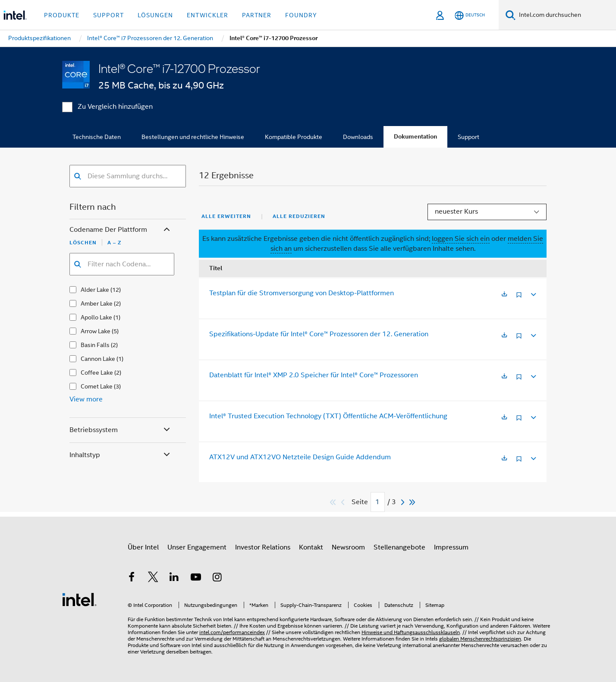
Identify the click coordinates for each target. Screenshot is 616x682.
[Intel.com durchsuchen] (566, 15)
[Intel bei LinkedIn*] (174, 578)
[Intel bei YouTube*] (196, 578)
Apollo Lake (96, 317)
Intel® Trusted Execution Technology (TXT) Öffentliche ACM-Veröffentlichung (328, 416)
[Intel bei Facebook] (132, 578)
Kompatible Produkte (294, 137)
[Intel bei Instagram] (217, 578)
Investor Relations (263, 547)
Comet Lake (97, 386)
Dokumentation (415, 137)
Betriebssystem (121, 430)
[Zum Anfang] (333, 502)
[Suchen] (511, 15)
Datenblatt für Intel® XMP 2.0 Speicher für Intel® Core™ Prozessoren (314, 375)
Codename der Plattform (121, 230)
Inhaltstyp (121, 455)
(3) (117, 386)
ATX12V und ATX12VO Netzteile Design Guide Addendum (300, 457)
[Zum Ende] (413, 502)
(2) (117, 303)
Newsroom (348, 547)
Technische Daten (97, 137)
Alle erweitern (226, 216)
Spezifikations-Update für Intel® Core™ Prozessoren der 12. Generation (319, 334)
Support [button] (108, 15)
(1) (117, 317)
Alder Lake (95, 290)
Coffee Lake (97, 373)
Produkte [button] (62, 15)
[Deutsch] (470, 15)
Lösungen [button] (155, 15)
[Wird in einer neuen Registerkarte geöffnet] (504, 295)
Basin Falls (95, 345)
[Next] (404, 502)
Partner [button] (257, 15)
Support (468, 137)
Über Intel (143, 547)
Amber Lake (97, 303)
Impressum (451, 547)
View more (86, 399)
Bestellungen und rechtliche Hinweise (193, 137)
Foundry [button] (301, 15)
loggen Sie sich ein (461, 239)
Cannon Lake (98, 359)
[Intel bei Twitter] (153, 578)
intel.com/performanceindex (232, 632)
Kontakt (311, 547)
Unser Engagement (197, 547)
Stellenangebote (399, 547)
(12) (116, 290)
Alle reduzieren (299, 216)
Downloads (358, 137)
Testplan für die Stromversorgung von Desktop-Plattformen (302, 293)
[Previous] (344, 502)
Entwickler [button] (207, 15)
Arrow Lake (96, 331)
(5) (115, 331)
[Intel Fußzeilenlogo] (79, 599)
